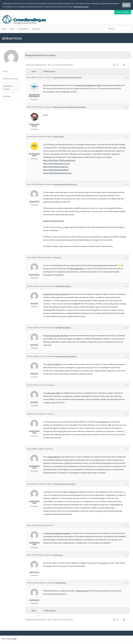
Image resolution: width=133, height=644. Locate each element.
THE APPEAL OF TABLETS (63, 286)
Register (126, 12)
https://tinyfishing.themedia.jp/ (56, 170)
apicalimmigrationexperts (34, 95)
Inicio (4, 29)
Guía (12, 29)
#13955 (126, 327)
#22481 (126, 107)
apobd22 (34, 303)
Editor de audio (59, 136)
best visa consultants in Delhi (89, 85)
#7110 (127, 449)
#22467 (126, 136)
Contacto (36, 29)
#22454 (126, 257)
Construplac (102, 422)
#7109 (127, 484)
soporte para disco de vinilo (57, 335)
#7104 (127, 583)
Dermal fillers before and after (56, 294)
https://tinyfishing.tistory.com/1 (57, 163)
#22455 (126, 184)
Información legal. (81, 7)
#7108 (127, 525)
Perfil (5, 71)
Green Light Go (54, 457)
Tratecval (72, 492)
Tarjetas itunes (58, 555)
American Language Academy (58, 533)
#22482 (126, 77)
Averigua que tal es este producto (66, 356)
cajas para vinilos (53, 364)
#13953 (126, 385)
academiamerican (34, 432)
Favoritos (7, 96)
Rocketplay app (77, 268)
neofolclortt (34, 572)
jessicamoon (34, 274)
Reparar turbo (82, 591)
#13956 (126, 286)
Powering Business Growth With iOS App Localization (70, 107)
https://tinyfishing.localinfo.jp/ (56, 167)
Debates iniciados (10, 79)
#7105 (127, 555)
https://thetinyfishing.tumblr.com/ (57, 173)
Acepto (126, 5)
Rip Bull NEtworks (61, 583)
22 (124, 65)
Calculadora (23, 29)
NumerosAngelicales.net (53, 221)
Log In (119, 12)
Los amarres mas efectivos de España (65, 184)
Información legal (9, 639)
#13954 (126, 356)
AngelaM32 (34, 201)
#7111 (127, 414)
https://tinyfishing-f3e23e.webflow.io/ (59, 160)
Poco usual (57, 257)
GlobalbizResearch (34, 125)
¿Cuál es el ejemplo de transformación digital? (67, 77)
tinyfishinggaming (34, 154)
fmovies (103, 563)
